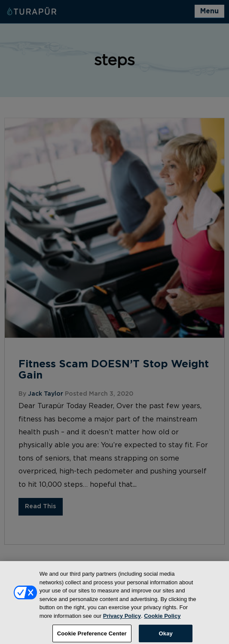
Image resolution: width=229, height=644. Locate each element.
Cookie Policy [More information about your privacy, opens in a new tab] (162, 619)
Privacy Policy (122, 619)
